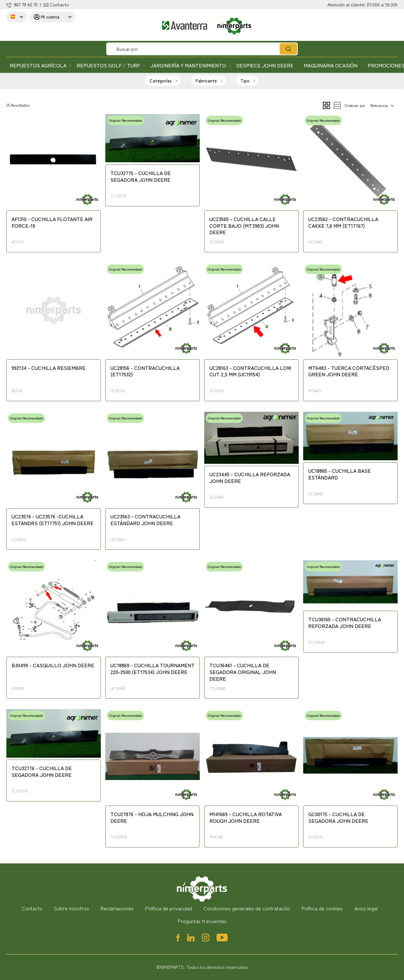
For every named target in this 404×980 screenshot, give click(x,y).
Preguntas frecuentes (202, 921)
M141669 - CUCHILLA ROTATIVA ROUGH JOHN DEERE (246, 818)
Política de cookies (322, 908)
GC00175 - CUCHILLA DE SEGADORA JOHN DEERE (338, 818)
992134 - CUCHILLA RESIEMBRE (49, 368)
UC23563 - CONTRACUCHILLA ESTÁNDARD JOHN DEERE (145, 520)
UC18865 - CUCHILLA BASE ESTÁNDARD (340, 474)
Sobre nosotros (71, 908)
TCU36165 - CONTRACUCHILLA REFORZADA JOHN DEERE (345, 623)
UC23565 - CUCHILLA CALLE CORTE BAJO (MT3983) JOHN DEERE (244, 226)
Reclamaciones (117, 908)
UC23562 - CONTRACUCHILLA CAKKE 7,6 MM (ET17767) (343, 222)
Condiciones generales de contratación (247, 908)
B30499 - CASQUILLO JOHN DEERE (53, 665)
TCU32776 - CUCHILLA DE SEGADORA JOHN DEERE (42, 772)
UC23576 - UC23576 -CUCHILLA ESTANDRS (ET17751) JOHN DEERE (52, 520)
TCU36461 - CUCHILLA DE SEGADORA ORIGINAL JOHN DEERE (243, 672)
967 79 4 (22, 4)
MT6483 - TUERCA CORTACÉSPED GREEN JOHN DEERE (349, 371)
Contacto (59, 4)
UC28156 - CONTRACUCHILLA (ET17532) (145, 371)
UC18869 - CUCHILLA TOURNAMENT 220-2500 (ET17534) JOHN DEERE (153, 669)
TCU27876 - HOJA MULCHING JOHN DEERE (152, 818)
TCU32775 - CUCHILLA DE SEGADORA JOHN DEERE (141, 176)
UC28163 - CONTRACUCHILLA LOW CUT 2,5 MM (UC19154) (250, 371)
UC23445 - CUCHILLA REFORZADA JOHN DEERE (250, 478)
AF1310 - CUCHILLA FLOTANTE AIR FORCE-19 (52, 222)
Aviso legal (366, 908)
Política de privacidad (169, 908)
